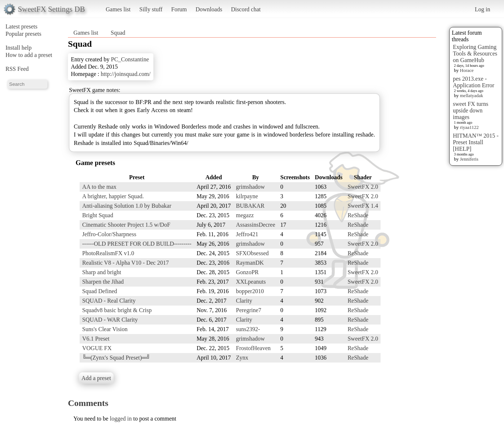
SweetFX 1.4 (363, 206)
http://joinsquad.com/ (126, 74)
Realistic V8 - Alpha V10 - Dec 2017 (125, 263)
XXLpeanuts (251, 282)
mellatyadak (471, 95)
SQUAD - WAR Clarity (110, 320)
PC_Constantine (130, 59)
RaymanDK (250, 263)
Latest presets (22, 26)
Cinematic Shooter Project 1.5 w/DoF (126, 225)
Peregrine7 (249, 310)
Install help (19, 48)
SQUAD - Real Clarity (109, 301)
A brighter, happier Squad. (113, 196)
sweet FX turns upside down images (471, 110)
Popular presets (23, 34)
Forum (179, 9)
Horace (467, 70)
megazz (245, 215)
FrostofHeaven (253, 348)
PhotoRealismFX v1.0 (108, 253)
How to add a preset (29, 55)
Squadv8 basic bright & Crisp (117, 310)
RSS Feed (17, 69)
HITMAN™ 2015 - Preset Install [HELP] (476, 142)
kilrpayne (247, 196)
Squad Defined (100, 291)
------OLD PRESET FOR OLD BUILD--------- (137, 244)
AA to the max (99, 187)
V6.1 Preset (96, 339)
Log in (482, 9)
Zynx (242, 358)
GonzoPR (247, 272)
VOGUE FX (97, 348)
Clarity (244, 301)
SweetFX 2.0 (363, 187)
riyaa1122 (469, 127)
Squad (118, 33)
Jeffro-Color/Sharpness (109, 234)
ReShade (358, 215)
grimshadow (250, 187)
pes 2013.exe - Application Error (474, 82)
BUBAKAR (250, 206)
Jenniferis (469, 159)
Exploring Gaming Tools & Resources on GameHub (475, 53)
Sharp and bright (102, 272)
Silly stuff (151, 9)
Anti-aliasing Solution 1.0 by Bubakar (127, 206)
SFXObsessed (252, 253)
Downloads (209, 9)
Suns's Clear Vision (105, 329)
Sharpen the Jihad (103, 282)
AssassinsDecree (256, 225)
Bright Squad (98, 215)
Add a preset (96, 378)
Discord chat (246, 9)
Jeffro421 (247, 234)
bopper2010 (250, 291)
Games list (118, 9)
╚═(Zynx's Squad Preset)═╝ (116, 358)
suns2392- (248, 329)
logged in (121, 419)
